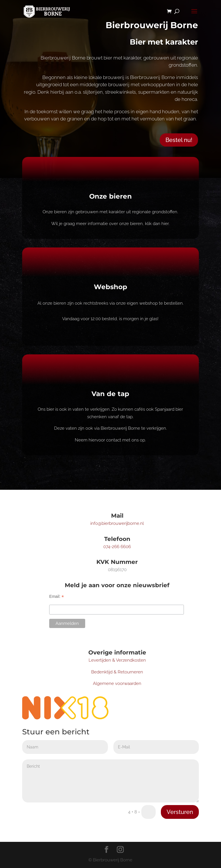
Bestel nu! (179, 140)
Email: (57, 597)
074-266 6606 (117, 547)
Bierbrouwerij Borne (152, 25)
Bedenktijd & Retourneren (117, 672)
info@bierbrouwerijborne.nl (117, 523)
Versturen (180, 812)
